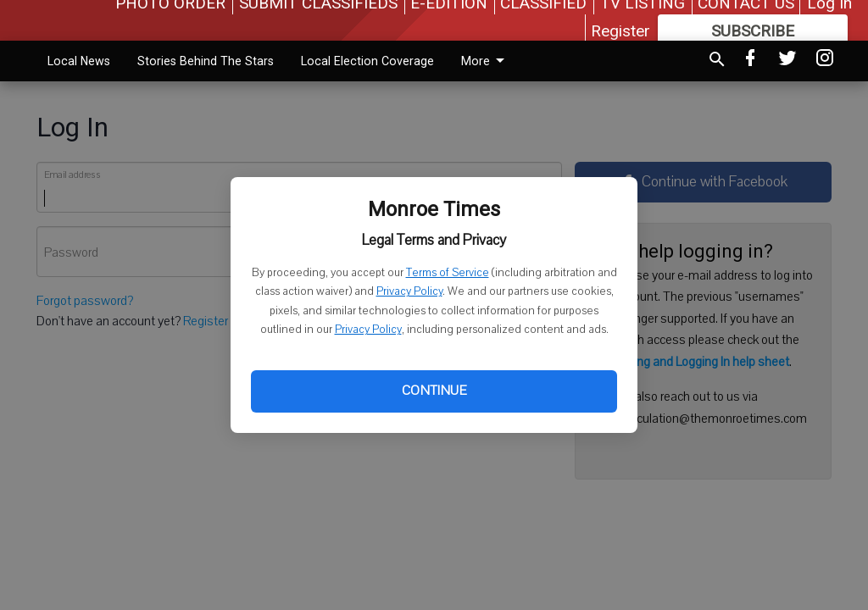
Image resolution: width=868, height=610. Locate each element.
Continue (434, 391)
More (486, 61)
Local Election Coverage (367, 61)
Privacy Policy (409, 291)
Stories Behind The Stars (206, 61)
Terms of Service (448, 273)
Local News (79, 61)
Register (620, 31)
